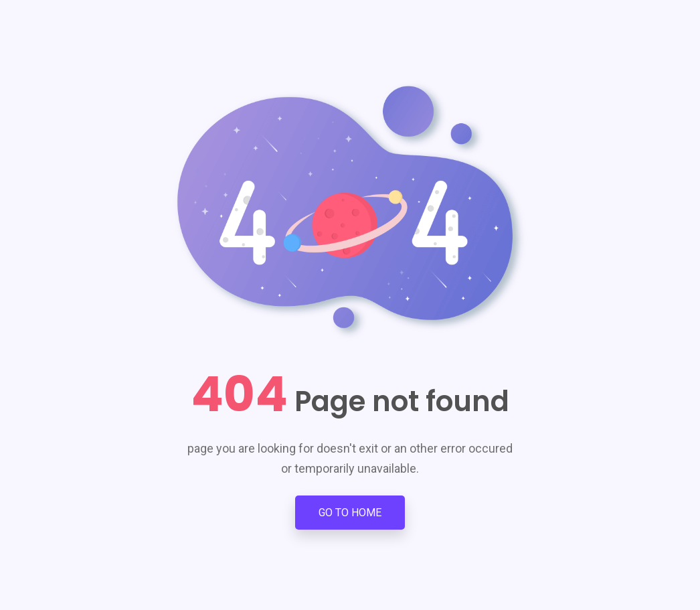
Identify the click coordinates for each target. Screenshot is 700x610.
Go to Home (350, 513)
